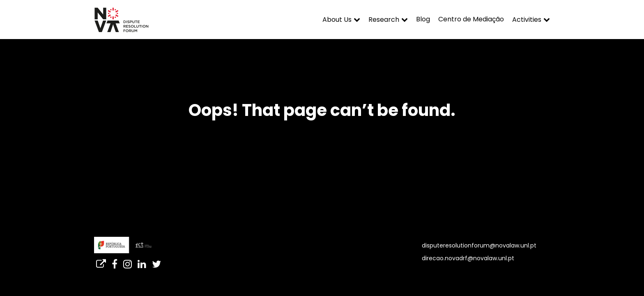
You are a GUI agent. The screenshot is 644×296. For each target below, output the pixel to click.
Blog (423, 19)
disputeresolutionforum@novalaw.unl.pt (479, 245)
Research (384, 20)
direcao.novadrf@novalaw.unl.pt (468, 258)
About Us (337, 20)
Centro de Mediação (471, 19)
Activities (527, 20)
